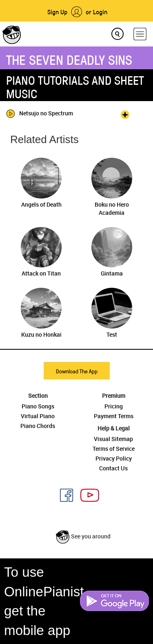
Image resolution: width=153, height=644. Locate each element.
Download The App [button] (77, 371)
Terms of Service (114, 449)
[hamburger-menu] (140, 34)
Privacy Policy (114, 458)
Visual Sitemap (113, 439)
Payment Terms (114, 416)
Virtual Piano (38, 416)
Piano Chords (38, 426)
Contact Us (113, 468)
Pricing (114, 406)
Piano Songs (38, 406)
